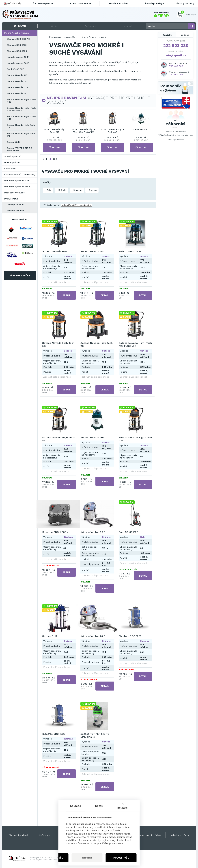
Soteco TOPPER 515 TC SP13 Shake (19, 150)
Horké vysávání (12, 163)
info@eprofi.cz (176, 56)
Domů (20, 26)
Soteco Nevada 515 (17, 82)
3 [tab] (54, 159)
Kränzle (62, 190)
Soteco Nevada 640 (18, 94)
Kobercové (10, 169)
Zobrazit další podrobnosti (57, 283)
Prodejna (184, 35)
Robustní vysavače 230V (17, 181)
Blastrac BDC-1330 (17, 51)
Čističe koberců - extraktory (20, 175)
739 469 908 (176, 75)
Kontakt (167, 35)
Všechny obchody (185, 3)
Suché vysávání (12, 157)
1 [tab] (47, 159)
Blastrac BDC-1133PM (18, 39)
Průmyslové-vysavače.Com (63, 37)
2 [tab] (50, 159)
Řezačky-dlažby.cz (155, 3)
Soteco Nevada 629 (17, 88)
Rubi (49, 190)
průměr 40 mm (15, 211)
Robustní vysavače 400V (17, 187)
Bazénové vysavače (14, 193)
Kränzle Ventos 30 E (18, 63)
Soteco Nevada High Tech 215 (21, 126)
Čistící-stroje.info (43, 3)
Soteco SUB (13, 142)
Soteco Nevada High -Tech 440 (21, 118)
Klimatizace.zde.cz (81, 3)
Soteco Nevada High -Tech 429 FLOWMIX (21, 109)
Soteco (93, 190)
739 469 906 (176, 66)
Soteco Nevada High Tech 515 (21, 135)
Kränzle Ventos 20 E (18, 57)
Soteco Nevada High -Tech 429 (21, 101)
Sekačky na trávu (118, 3)
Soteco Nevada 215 (17, 75)
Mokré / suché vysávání (17, 33)
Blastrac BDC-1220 (17, 45)
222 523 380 (176, 46)
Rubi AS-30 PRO (16, 69)
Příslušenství (11, 199)
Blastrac (77, 190)
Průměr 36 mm (15, 205)
